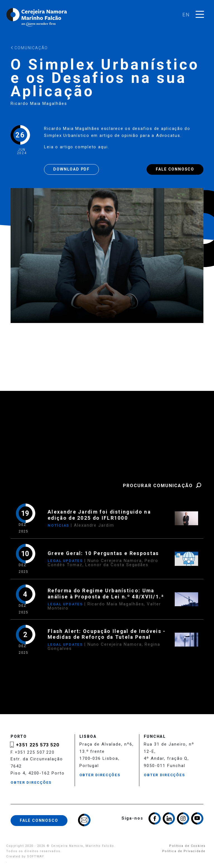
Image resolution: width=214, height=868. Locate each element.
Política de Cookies (187, 846)
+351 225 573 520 (38, 745)
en (186, 15)
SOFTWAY (36, 856)
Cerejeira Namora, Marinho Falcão (37, 17)
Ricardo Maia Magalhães (39, 103)
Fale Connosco (175, 169)
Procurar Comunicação (163, 486)
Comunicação (29, 48)
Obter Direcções (31, 782)
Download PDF (71, 169)
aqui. (104, 147)
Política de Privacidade (184, 851)
